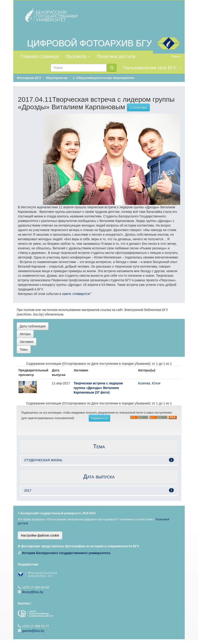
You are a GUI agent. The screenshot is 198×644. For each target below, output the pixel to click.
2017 (28, 490)
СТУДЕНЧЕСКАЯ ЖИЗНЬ (43, 460)
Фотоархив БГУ (29, 78)
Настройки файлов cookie (40, 535)
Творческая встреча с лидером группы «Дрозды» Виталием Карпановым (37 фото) (98, 388)
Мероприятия (57, 78)
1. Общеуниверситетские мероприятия (103, 78)
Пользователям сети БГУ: (152, 68)
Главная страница (40, 56)
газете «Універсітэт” (76, 294)
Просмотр (78, 56)
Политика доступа (116, 56)
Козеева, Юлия (149, 383)
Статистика (138, 107)
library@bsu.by (33, 592)
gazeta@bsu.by (33, 631)
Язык (176, 56)
